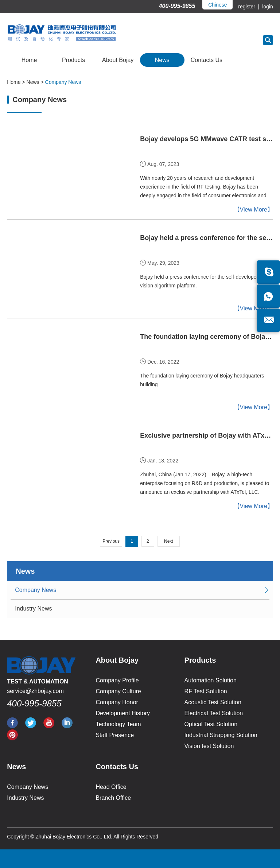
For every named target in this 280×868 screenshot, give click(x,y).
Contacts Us (207, 60)
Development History (123, 713)
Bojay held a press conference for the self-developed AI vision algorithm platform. (203, 281)
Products (73, 60)
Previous (111, 541)
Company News (63, 82)
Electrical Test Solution (214, 713)
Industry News (33, 609)
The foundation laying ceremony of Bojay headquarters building (207, 337)
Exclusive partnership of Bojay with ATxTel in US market (207, 435)
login (267, 7)
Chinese (217, 5)
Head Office (111, 787)
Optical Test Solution (211, 724)
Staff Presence (115, 735)
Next (169, 541)
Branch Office (113, 798)
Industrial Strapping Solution (221, 735)
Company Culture (118, 691)
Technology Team (118, 724)
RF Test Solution (206, 691)
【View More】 (254, 210)
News (162, 60)
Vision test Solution (209, 746)
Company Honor (117, 702)
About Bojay (118, 60)
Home (29, 60)
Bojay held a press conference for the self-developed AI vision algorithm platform (207, 238)
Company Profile (117, 680)
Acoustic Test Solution (213, 702)
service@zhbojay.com (35, 691)
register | (249, 7)
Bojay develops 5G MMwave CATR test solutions (207, 139)
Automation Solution (211, 680)
